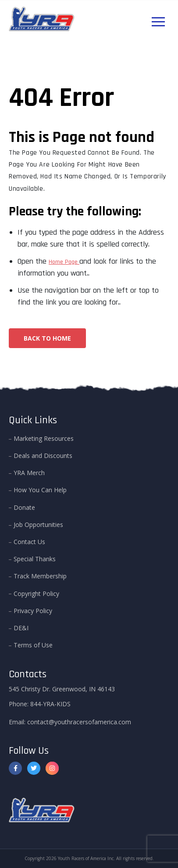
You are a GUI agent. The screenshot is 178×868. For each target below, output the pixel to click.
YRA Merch (29, 473)
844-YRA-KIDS (50, 704)
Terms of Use (33, 645)
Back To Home (47, 338)
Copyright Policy (36, 594)
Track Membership (40, 576)
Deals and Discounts (43, 456)
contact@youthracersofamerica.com (79, 722)
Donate (24, 507)
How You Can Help (40, 490)
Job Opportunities (38, 525)
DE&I (21, 628)
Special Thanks (35, 559)
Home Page (64, 262)
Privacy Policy (33, 611)
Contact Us (29, 542)
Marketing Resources (44, 438)
